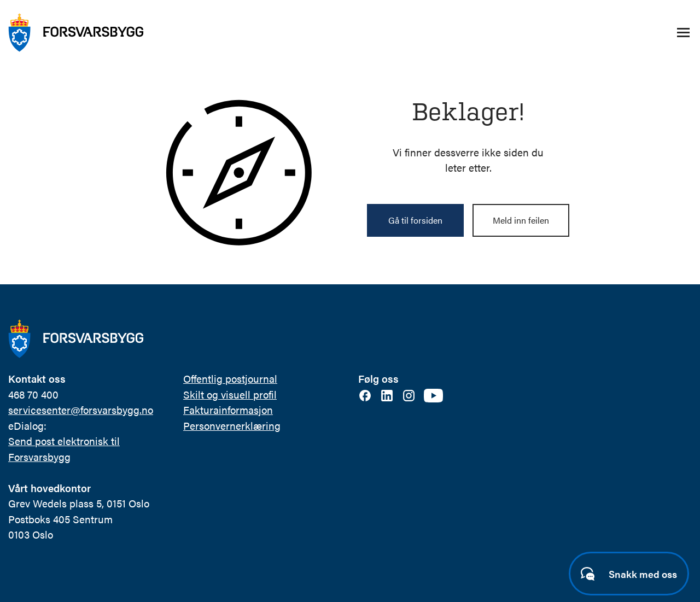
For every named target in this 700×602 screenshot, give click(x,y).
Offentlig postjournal (230, 379)
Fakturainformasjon (228, 410)
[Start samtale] (629, 574)
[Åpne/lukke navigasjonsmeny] (683, 33)
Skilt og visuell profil (230, 394)
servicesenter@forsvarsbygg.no (81, 410)
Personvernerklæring (232, 426)
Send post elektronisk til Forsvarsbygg (64, 449)
